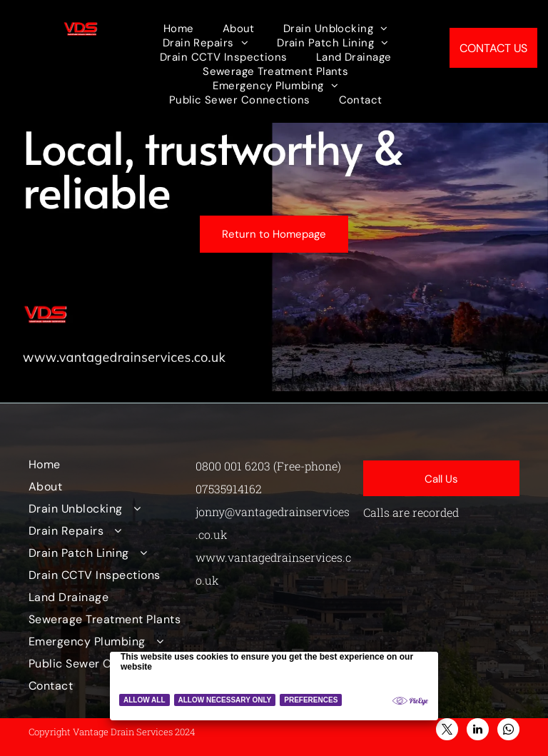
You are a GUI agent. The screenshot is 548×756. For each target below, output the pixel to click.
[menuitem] (179, 29)
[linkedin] (478, 731)
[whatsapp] (508, 731)
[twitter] (447, 731)
